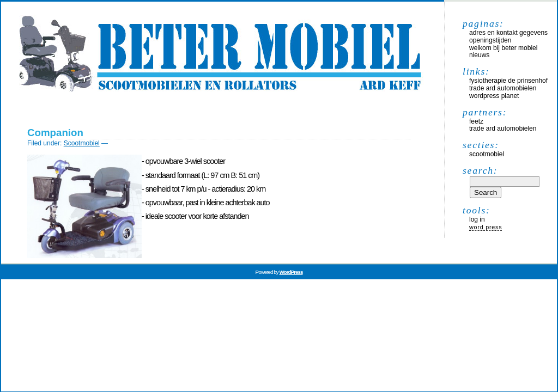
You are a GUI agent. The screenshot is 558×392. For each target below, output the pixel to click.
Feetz (476, 121)
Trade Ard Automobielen (503, 88)
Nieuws (479, 55)
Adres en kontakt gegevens (508, 33)
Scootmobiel (82, 143)
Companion (55, 133)
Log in (477, 219)
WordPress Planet (494, 96)
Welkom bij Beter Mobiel (503, 48)
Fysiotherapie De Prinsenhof (508, 81)
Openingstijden (490, 40)
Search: (480, 170)
